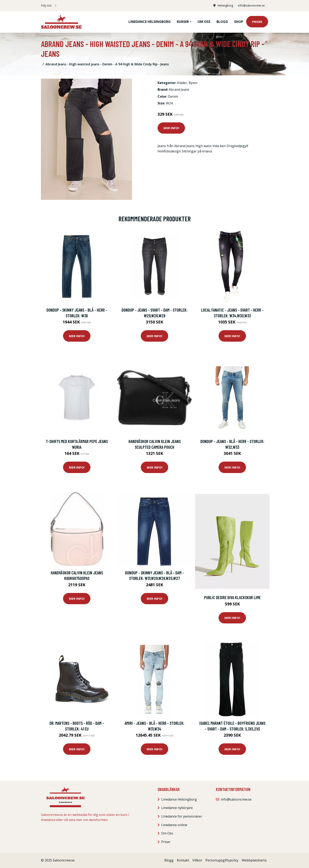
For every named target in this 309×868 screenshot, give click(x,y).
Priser (257, 22)
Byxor (193, 83)
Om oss (204, 22)
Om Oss (167, 833)
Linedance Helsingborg (150, 22)
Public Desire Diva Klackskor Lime (232, 597)
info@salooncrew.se (251, 5)
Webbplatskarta (254, 860)
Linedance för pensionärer (182, 816)
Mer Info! (171, 128)
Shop (239, 22)
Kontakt (183, 860)
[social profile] (56, 6)
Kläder (182, 83)
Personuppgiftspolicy (222, 860)
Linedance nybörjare (177, 808)
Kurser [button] (183, 22)
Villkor (197, 860)
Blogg (222, 22)
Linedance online (174, 825)
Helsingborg (225, 5)
